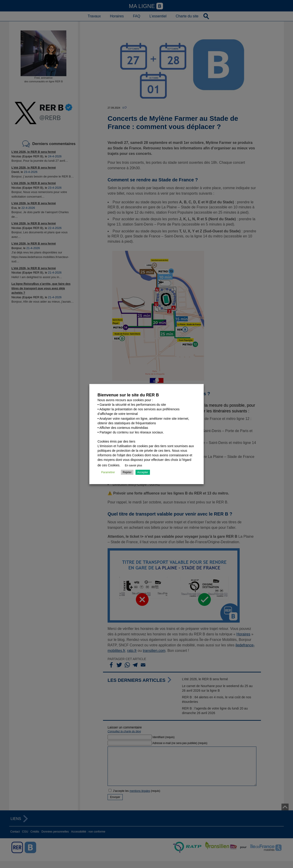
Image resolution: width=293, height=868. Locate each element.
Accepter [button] (143, 472)
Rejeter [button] (127, 472)
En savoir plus (134, 465)
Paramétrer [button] (108, 472)
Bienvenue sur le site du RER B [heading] (128, 395)
